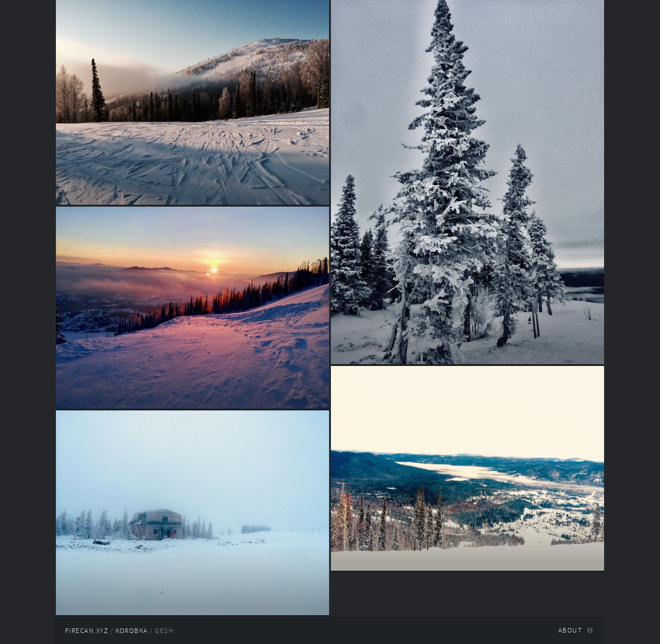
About (570, 630)
